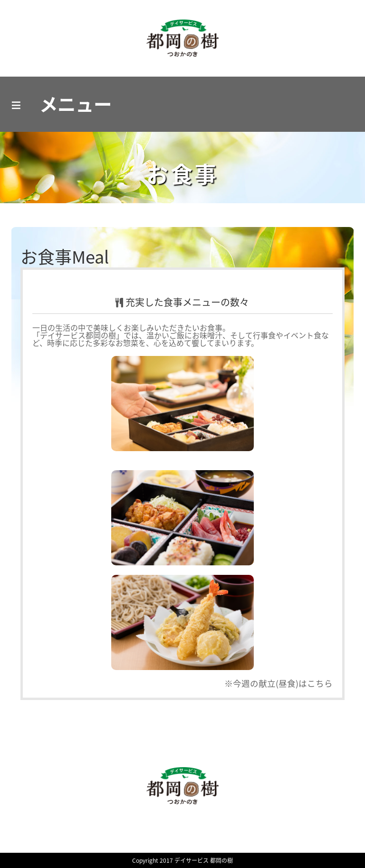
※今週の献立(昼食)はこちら (279, 683)
